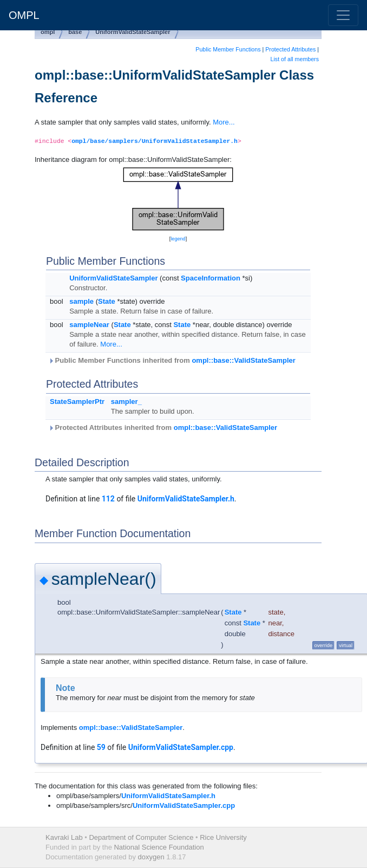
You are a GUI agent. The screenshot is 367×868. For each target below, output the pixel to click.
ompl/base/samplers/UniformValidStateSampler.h (155, 141)
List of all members (295, 59)
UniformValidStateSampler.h (186, 499)
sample (81, 301)
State (107, 301)
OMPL (24, 15)
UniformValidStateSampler (133, 32)
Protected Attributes (290, 49)
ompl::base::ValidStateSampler (243, 360)
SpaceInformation (211, 278)
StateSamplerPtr (77, 402)
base (75, 32)
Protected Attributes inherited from (163, 428)
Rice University (223, 837)
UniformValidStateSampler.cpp (181, 747)
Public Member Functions (228, 49)
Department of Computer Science (141, 837)
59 (101, 747)
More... (224, 122)
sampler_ (126, 402)
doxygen (151, 857)
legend (178, 239)
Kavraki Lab (64, 837)
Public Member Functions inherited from (172, 360)
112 (108, 499)
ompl (48, 32)
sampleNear (89, 325)
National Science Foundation (159, 847)
